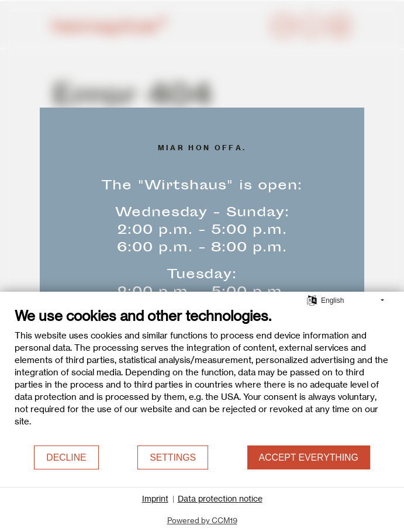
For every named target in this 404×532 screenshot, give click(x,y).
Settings (173, 457)
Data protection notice (220, 499)
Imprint (155, 499)
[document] (202, 376)
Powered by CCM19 (202, 520)
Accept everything (309, 457)
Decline (66, 457)
